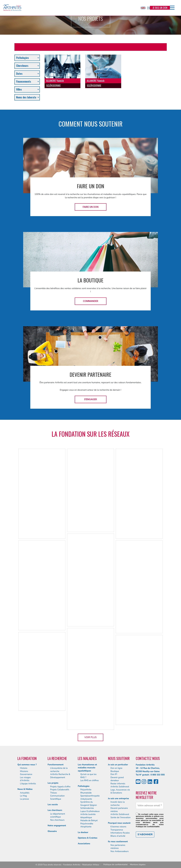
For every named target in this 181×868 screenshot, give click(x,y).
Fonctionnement (56, 765)
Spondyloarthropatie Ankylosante (90, 797)
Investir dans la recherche (118, 804)
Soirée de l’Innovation (121, 818)
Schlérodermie (87, 808)
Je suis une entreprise (118, 799)
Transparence (117, 830)
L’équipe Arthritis (28, 784)
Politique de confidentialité (116, 865)
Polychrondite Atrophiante (87, 825)
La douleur (83, 832)
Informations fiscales (120, 833)
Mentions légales (138, 865)
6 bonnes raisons (118, 827)
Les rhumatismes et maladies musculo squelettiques (87, 768)
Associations (84, 844)
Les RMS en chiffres (89, 781)
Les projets (53, 783)
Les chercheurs (55, 810)
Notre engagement (57, 826)
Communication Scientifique (57, 797)
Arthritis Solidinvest (120, 787)
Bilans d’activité (118, 836)
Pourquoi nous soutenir (119, 823)
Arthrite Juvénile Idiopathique (88, 816)
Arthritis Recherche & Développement (60, 776)
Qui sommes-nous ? (27, 765)
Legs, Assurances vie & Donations (120, 791)
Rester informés (118, 784)
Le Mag (23, 796)
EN (145, 8)
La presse (24, 799)
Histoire (24, 768)
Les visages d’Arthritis (25, 779)
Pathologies (84, 786)
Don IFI (114, 774)
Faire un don (91, 207)
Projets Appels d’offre (60, 787)
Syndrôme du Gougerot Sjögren (89, 804)
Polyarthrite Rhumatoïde (86, 791)
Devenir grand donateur (117, 779)
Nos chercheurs (57, 820)
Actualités (25, 793)
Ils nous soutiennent (118, 842)
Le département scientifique (58, 815)
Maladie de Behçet (89, 821)
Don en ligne (117, 768)
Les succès (53, 805)
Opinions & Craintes (87, 838)
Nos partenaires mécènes (118, 847)
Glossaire (52, 831)
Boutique (115, 771)
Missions (24, 771)
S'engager (90, 399)
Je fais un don (160, 8)
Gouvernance (26, 774)
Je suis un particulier (118, 765)
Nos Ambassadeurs (120, 851)
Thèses (53, 793)
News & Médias (25, 789)
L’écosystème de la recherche (59, 770)
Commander (91, 301)
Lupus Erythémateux (90, 811)
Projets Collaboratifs (60, 790)
